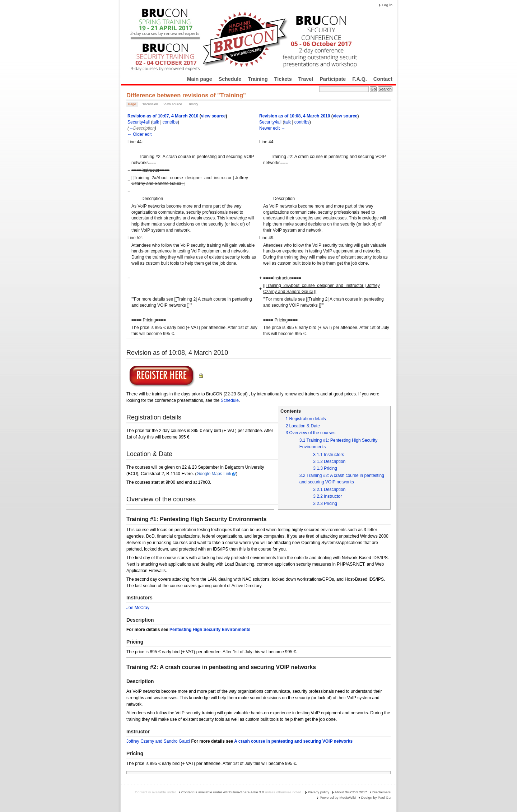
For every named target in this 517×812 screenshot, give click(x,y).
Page (132, 104)
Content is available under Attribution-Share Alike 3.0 (223, 792)
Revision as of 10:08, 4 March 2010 (295, 116)
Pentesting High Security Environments (210, 630)
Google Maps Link (214, 474)
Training (258, 79)
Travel (306, 79)
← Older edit (139, 134)
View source (173, 104)
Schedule (230, 79)
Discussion (150, 104)
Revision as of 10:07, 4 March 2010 (163, 116)
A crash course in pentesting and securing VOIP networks (293, 741)
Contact (383, 79)
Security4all (139, 122)
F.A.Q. (360, 79)
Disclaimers (381, 792)
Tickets (283, 79)
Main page (200, 79)
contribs (170, 122)
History (193, 104)
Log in (387, 5)
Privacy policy (318, 792)
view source (213, 116)
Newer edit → (272, 128)
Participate (333, 79)
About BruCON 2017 (351, 792)
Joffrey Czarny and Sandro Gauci (159, 741)
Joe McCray (138, 608)
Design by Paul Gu (376, 797)
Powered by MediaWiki (337, 797)
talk (156, 122)
